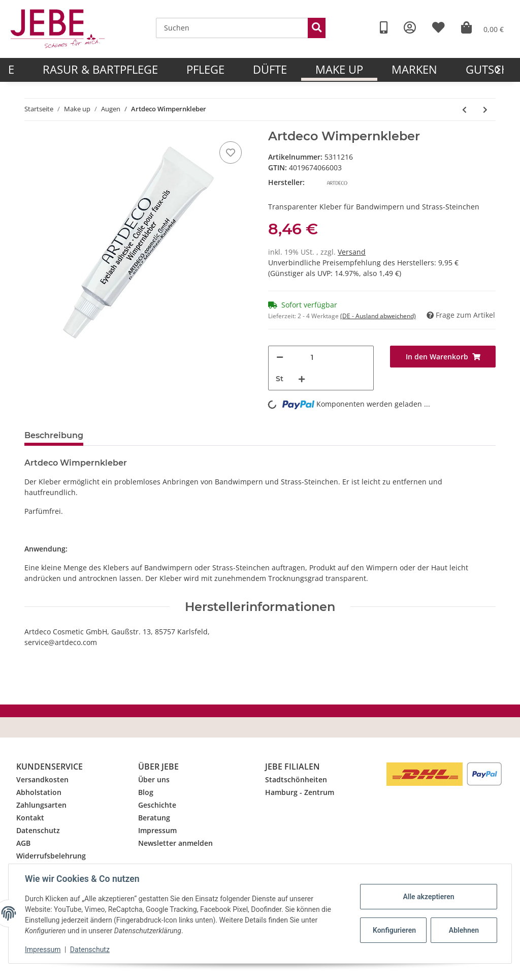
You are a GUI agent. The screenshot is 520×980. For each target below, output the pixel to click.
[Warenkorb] (482, 28)
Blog (146, 792)
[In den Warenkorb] (443, 357)
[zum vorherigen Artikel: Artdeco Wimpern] (464, 110)
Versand (352, 252)
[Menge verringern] (280, 357)
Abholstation (39, 792)
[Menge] (312, 357)
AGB (23, 843)
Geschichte (157, 805)
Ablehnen (464, 930)
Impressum (157, 830)
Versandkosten (42, 779)
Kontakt (30, 818)
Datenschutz (38, 830)
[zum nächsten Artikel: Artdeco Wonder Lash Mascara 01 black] (485, 110)
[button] (410, 28)
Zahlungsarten (41, 805)
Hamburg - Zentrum (300, 792)
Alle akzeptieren (428, 897)
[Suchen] (232, 28)
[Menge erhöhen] (302, 379)
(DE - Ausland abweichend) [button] (378, 316)
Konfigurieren (394, 930)
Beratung (154, 818)
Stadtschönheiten (296, 779)
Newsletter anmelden (175, 843)
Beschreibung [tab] (54, 435)
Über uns (154, 779)
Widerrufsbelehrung (51, 856)
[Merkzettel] (231, 152)
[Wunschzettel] (438, 28)
